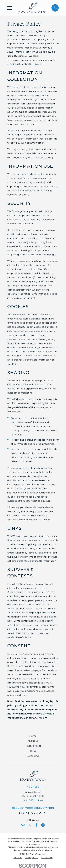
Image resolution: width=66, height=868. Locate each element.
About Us (33, 741)
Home (33, 736)
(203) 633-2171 (33, 813)
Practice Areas (33, 746)
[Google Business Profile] (23, 825)
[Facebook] (36, 825)
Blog (33, 751)
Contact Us (33, 756)
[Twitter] (30, 825)
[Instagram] (43, 825)
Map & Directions (33, 800)
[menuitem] (18, 858)
